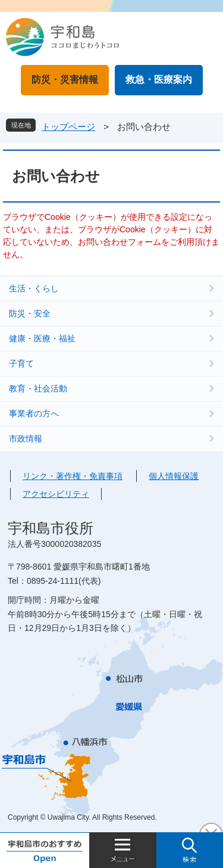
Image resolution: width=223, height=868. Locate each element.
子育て (21, 363)
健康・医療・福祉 (42, 338)
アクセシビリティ (56, 494)
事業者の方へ (34, 413)
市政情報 (26, 438)
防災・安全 (30, 313)
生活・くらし (34, 288)
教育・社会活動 (38, 388)
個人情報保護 (174, 476)
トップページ (68, 127)
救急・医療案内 (159, 80)
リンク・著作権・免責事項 (73, 476)
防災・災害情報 (65, 80)
